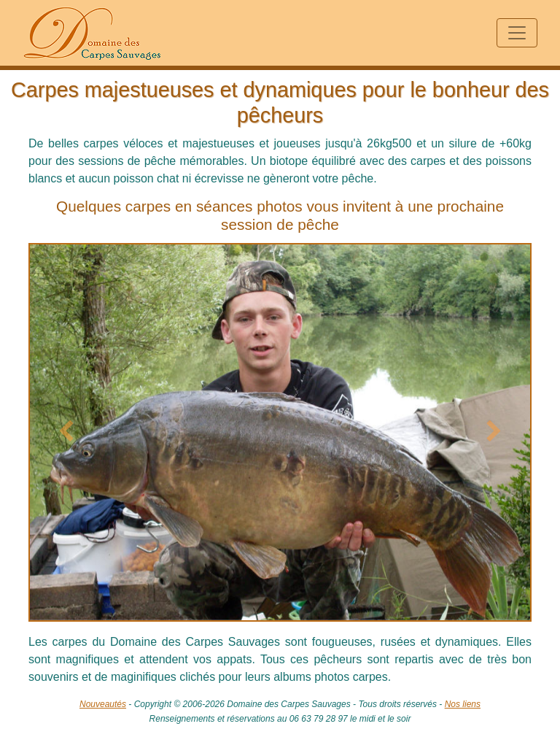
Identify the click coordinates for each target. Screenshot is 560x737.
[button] (66, 432)
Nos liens (463, 704)
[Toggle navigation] (517, 33)
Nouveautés (103, 704)
